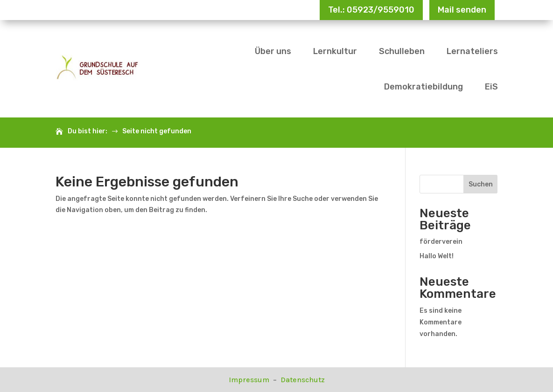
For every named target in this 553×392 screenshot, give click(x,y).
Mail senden (462, 10)
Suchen (481, 184)
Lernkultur (335, 51)
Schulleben (402, 51)
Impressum (250, 380)
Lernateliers (472, 51)
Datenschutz (303, 380)
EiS (491, 87)
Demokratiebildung (423, 87)
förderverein (441, 242)
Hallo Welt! (437, 256)
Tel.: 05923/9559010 (371, 10)
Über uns (273, 51)
